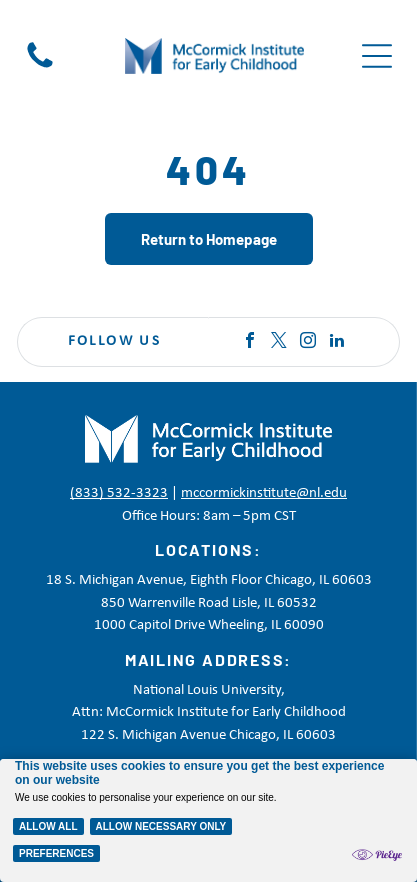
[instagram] (308, 342)
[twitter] (279, 342)
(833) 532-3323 (119, 493)
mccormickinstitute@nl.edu (264, 493)
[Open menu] (377, 56)
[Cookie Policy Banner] (208, 820)
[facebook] (250, 342)
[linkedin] (337, 342)
